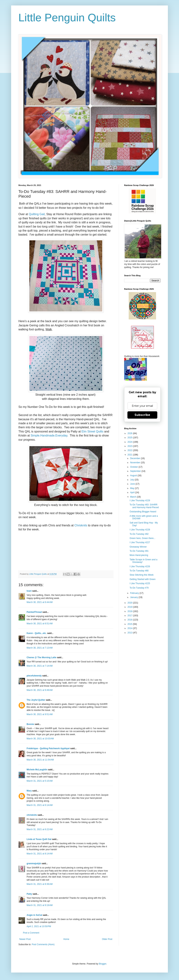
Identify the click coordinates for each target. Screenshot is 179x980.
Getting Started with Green (143, 579)
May (133, 488)
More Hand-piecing (139, 555)
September (136, 471)
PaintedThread (34, 612)
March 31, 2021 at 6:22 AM (40, 829)
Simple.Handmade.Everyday (49, 435)
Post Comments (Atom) (43, 944)
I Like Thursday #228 (140, 530)
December (136, 458)
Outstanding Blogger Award (143, 512)
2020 (130, 603)
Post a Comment (31, 933)
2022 (130, 450)
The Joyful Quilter (36, 700)
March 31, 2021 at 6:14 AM (40, 805)
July (132, 480)
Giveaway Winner (138, 547)
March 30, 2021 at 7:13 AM (40, 648)
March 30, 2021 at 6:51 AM (40, 624)
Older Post (107, 939)
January (134, 597)
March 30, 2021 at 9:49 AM (40, 690)
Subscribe (142, 415)
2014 (130, 628)
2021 (130, 455)
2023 (130, 446)
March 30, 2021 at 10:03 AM (40, 739)
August (134, 476)
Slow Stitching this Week (142, 575)
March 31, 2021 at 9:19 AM (40, 905)
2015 (130, 624)
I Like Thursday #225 (140, 583)
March (134, 497)
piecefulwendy (34, 676)
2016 (130, 620)
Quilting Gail (37, 214)
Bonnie (30, 724)
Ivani (29, 591)
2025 (130, 438)
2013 (130, 633)
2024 (130, 442)
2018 (130, 611)
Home (66, 939)
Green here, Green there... (142, 538)
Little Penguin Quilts (67, 18)
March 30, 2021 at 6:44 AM (40, 602)
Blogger (103, 964)
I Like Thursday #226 (140, 566)
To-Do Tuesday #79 (139, 588)
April (133, 492)
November (136, 463)
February (135, 593)
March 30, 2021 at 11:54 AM (40, 760)
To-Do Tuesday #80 (139, 571)
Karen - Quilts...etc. (37, 633)
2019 (130, 607)
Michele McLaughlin (37, 770)
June (133, 484)
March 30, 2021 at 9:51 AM (40, 714)
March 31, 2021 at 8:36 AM (40, 884)
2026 (130, 433)
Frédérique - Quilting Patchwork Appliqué (48, 748)
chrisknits (32, 815)
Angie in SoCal (34, 915)
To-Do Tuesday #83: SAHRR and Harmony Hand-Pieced (144, 506)
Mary (29, 791)
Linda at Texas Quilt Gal (39, 839)
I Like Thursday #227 (140, 542)
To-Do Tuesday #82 (139, 534)
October (134, 467)
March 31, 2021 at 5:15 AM (40, 781)
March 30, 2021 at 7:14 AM (40, 666)
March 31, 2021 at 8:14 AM (40, 854)
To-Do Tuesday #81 (139, 551)
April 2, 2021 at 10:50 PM (39, 926)
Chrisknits (81, 525)
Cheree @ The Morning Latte (42, 657)
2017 (130, 616)
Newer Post (25, 939)
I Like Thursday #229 (140, 500)
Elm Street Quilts (92, 431)
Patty (30, 894)
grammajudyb (34, 863)
